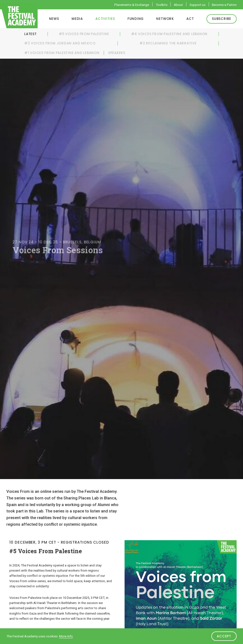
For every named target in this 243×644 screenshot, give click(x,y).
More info (66, 636)
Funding (136, 19)
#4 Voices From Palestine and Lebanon (169, 34)
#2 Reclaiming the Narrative (168, 43)
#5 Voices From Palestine (84, 34)
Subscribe (222, 19)
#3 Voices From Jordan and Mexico (60, 43)
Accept (224, 636)
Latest (31, 34)
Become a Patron (224, 5)
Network (165, 19)
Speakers (117, 53)
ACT (190, 19)
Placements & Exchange (132, 5)
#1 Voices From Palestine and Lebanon (62, 53)
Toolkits (162, 5)
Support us (198, 5)
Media (77, 19)
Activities (105, 19)
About (178, 5)
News (54, 19)
